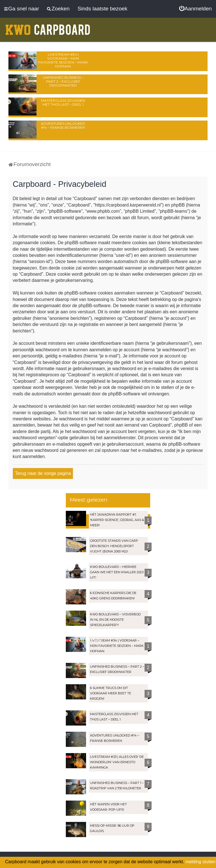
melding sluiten (200, 862)
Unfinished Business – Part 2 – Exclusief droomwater (63, 81)
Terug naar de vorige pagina (43, 473)
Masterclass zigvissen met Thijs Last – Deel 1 (63, 102)
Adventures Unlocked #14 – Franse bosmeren (63, 125)
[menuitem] (195, 9)
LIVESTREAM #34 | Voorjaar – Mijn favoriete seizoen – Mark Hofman (63, 60)
